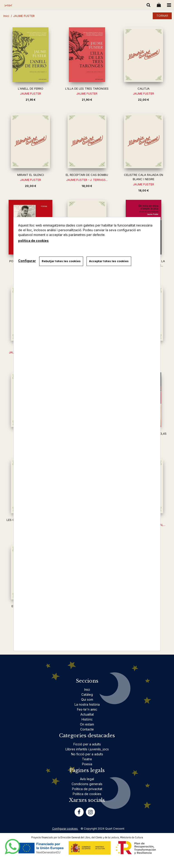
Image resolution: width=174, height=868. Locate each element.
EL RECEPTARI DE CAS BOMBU (87, 175)
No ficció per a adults (87, 754)
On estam (87, 724)
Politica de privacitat (87, 789)
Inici (87, 689)
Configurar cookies (65, 829)
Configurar (27, 261)
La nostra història (87, 704)
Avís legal (87, 779)
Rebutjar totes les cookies (61, 261)
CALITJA (144, 89)
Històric (87, 719)
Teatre (87, 759)
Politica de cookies (87, 794)
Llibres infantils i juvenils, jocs (87, 749)
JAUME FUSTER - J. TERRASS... (87, 180)
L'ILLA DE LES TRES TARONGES (87, 89)
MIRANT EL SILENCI (31, 175)
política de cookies (33, 241)
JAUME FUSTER (30, 94)
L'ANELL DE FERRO (31, 89)
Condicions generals (87, 784)
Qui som (87, 699)
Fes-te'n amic (87, 709)
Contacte (87, 729)
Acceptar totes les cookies (109, 261)
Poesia (87, 764)
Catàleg (87, 694)
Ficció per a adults (87, 744)
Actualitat (87, 714)
